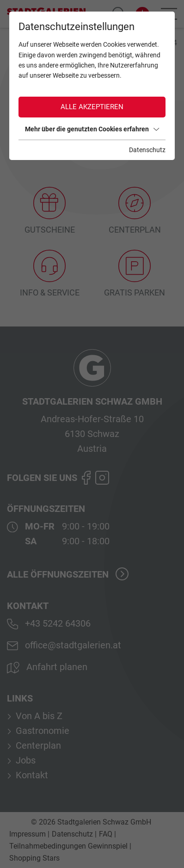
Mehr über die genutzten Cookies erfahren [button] (92, 129)
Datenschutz (147, 150)
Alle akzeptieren (92, 107)
